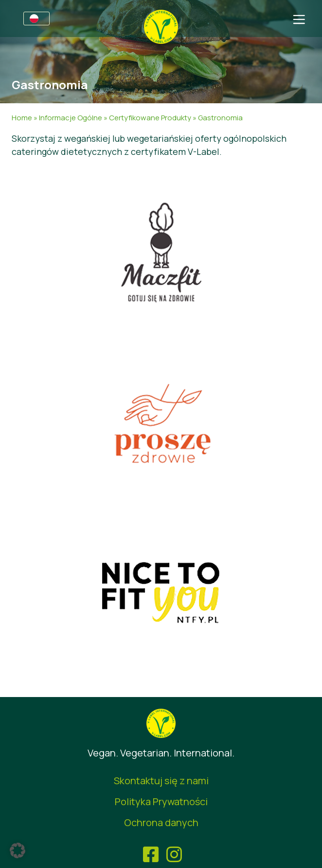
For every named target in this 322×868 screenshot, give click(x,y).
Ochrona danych (161, 822)
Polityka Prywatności (161, 802)
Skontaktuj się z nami (161, 781)
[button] (18, 850)
